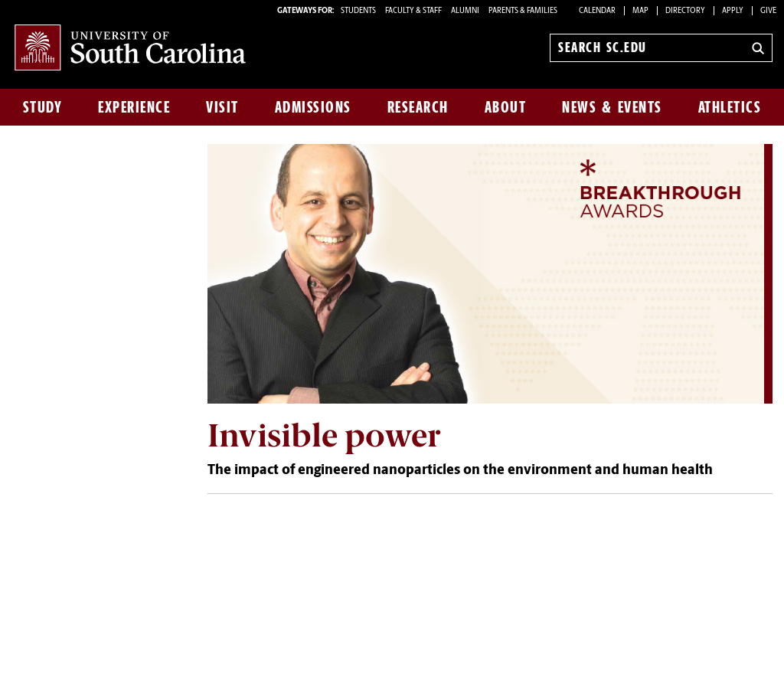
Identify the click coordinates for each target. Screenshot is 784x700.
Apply (733, 11)
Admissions (313, 107)
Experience (134, 107)
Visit (222, 107)
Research (418, 107)
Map (640, 11)
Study (43, 107)
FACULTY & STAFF (413, 11)
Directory (685, 11)
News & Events (612, 107)
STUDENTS (359, 11)
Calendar (597, 11)
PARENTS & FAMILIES (523, 11)
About (506, 107)
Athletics (730, 107)
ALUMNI (465, 11)
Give (768, 11)
